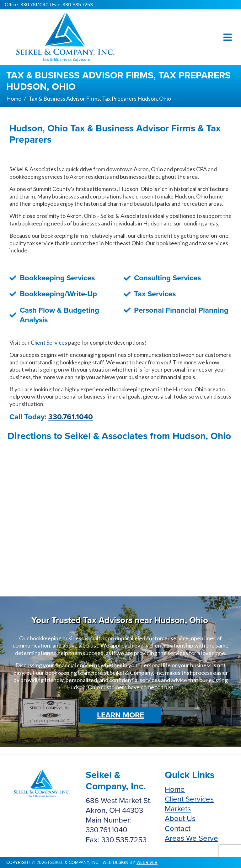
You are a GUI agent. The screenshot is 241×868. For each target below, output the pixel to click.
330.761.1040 (71, 417)
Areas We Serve (191, 838)
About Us (180, 819)
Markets (178, 809)
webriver (147, 863)
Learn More (120, 715)
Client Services (49, 342)
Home (175, 789)
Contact (178, 829)
